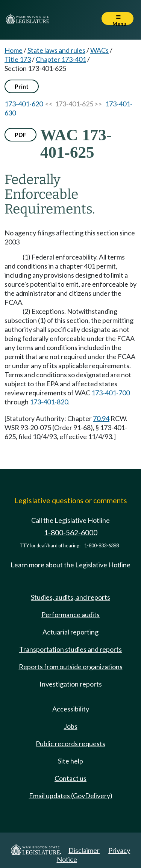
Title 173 (18, 59)
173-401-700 (111, 393)
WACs (99, 50)
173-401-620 (24, 104)
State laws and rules (56, 50)
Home (14, 50)
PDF (20, 134)
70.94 (101, 418)
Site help (70, 761)
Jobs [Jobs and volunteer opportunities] (71, 726)
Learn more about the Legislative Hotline (70, 565)
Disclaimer (84, 850)
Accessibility (71, 709)
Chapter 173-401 (61, 59)
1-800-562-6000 (71, 532)
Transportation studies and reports (70, 649)
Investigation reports (71, 684)
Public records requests (70, 744)
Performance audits (70, 615)
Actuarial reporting (70, 632)
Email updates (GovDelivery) (71, 796)
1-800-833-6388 (102, 546)
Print (22, 86)
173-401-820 (49, 402)
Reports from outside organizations (71, 667)
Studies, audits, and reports (70, 597)
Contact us (70, 778)
